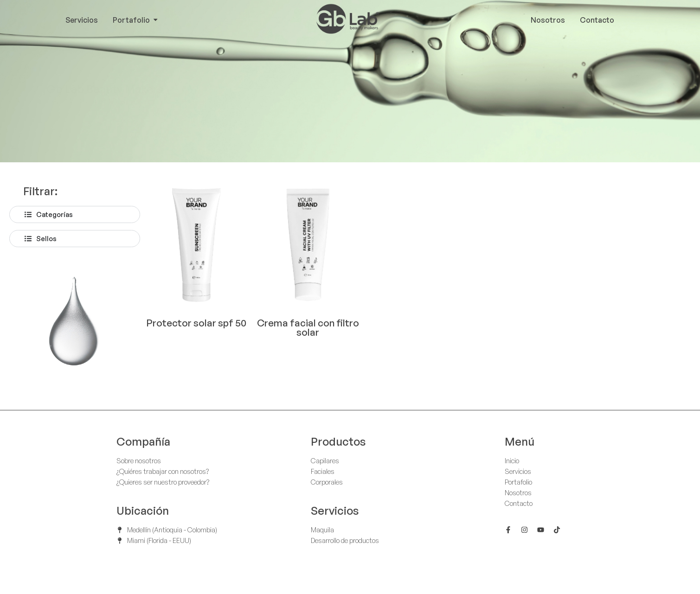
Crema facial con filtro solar (308, 328)
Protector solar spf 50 (196, 323)
